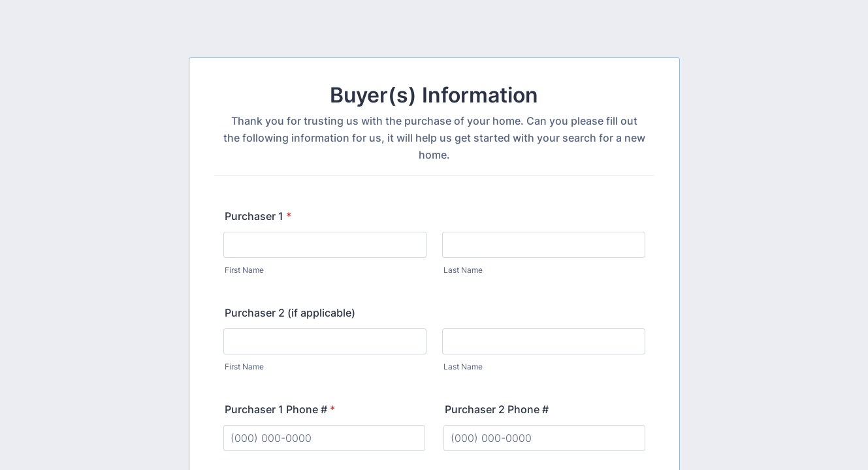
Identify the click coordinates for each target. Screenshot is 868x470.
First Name (244, 270)
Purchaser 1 (258, 216)
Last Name (463, 270)
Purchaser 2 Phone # (497, 409)
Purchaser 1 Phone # (280, 409)
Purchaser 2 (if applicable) (290, 313)
